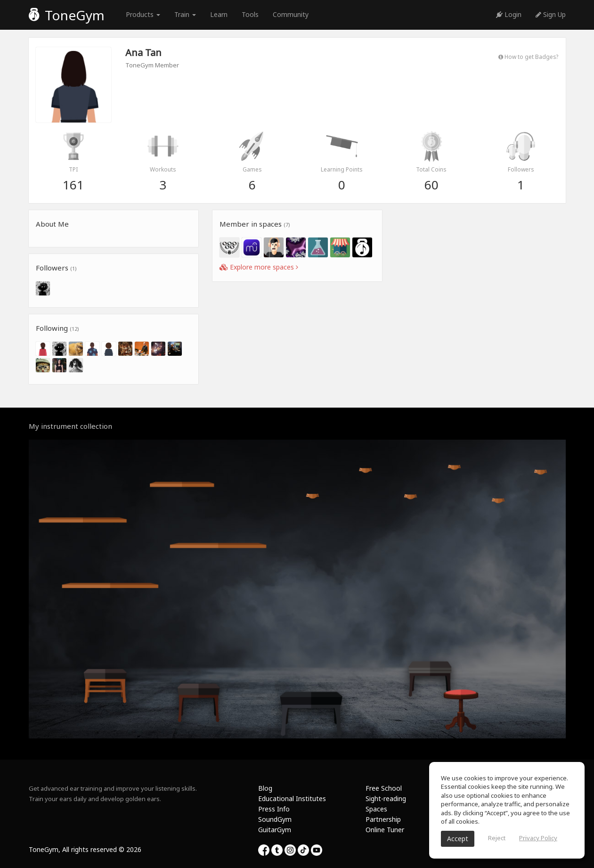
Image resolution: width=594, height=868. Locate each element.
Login (509, 14)
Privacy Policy (538, 838)
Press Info (274, 809)
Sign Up (551, 14)
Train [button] (185, 14)
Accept (458, 839)
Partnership (383, 819)
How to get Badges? (528, 57)
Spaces (376, 809)
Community (291, 14)
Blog (265, 788)
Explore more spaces (259, 267)
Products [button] (143, 14)
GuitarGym (275, 830)
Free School (384, 788)
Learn (219, 14)
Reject (497, 838)
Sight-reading (386, 798)
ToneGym (67, 15)
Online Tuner (385, 830)
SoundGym (275, 819)
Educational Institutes (292, 798)
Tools (250, 14)
